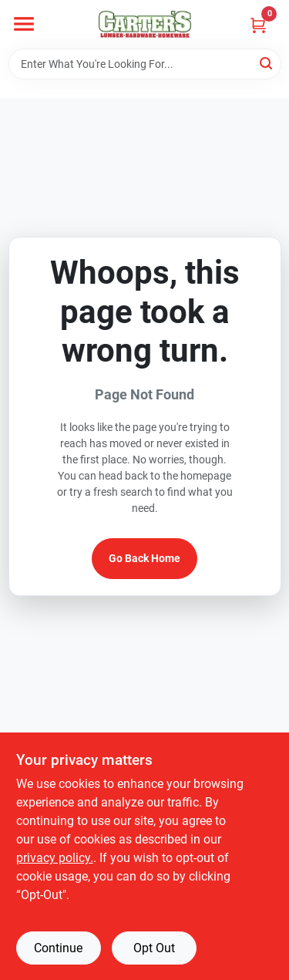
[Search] (267, 63)
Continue (58, 948)
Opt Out (154, 948)
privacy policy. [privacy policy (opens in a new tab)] (55, 858)
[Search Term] (145, 64)
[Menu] (24, 24)
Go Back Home (144, 558)
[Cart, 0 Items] (258, 25)
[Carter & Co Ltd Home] (145, 24)
